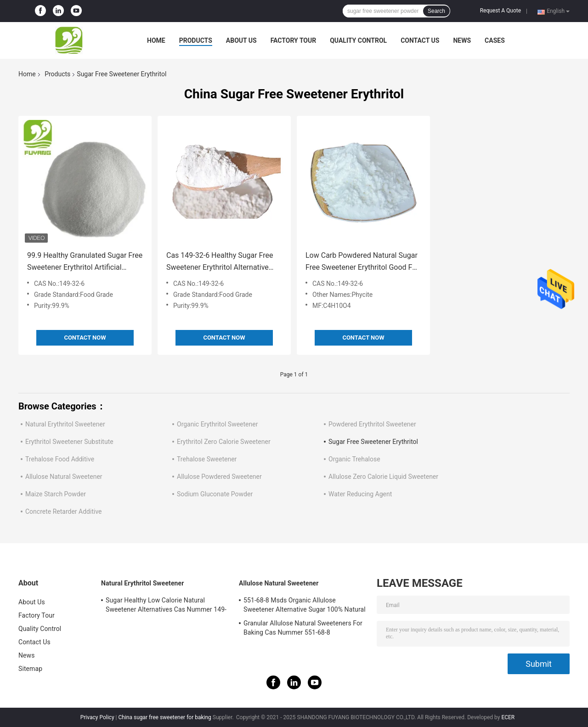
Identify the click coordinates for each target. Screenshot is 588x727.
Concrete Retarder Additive (64, 511)
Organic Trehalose (354, 459)
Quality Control (358, 40)
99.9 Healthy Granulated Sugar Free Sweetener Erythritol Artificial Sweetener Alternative (85, 262)
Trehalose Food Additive (60, 459)
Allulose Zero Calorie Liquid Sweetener (383, 477)
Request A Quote (500, 11)
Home (156, 40)
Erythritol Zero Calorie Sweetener (224, 442)
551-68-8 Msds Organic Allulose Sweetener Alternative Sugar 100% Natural (305, 605)
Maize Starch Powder (56, 494)
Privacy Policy (97, 717)
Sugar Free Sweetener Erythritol (373, 442)
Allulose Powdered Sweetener (219, 477)
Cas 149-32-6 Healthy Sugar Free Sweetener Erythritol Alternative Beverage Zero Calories (220, 262)
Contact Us (420, 40)
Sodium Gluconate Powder (215, 494)
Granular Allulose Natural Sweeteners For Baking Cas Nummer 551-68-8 (303, 628)
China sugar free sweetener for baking (164, 717)
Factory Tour (294, 40)
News (462, 40)
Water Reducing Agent (360, 494)
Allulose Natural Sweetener (64, 477)
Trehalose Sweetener (207, 459)
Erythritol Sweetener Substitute (69, 442)
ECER (508, 717)
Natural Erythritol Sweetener (65, 424)
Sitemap (30, 669)
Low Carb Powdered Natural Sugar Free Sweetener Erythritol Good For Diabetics (362, 262)
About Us (241, 40)
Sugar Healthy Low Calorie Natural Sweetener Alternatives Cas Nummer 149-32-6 (166, 606)
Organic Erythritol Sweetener (217, 424)
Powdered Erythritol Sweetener (372, 424)
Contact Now (85, 338)
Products (196, 40)
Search (436, 11)
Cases (495, 40)
